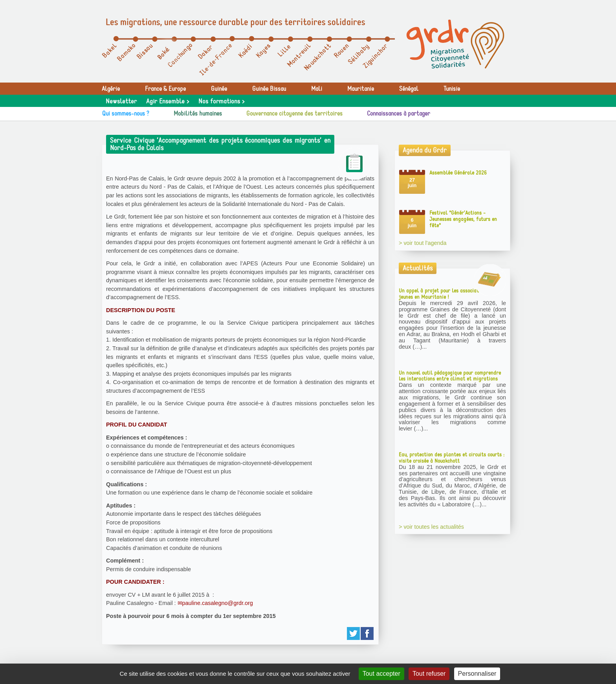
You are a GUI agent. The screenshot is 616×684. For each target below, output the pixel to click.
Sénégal (409, 89)
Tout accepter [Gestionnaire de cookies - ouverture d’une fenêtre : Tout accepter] (381, 674)
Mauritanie (361, 89)
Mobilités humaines (198, 114)
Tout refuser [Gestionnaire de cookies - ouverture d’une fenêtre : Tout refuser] (429, 674)
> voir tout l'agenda (423, 243)
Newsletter (121, 101)
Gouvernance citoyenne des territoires (294, 114)
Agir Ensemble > (168, 101)
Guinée (219, 89)
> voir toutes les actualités (431, 527)
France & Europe (165, 89)
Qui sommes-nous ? (126, 114)
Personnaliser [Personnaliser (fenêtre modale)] (477, 674)
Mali (317, 89)
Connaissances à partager (399, 114)
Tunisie (452, 89)
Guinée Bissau (269, 89)
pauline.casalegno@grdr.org (218, 603)
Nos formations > (221, 101)
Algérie (111, 89)
